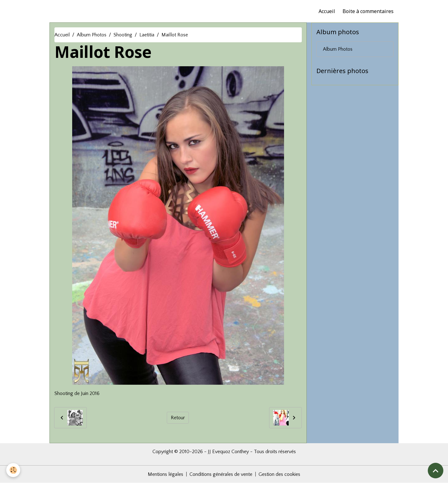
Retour (178, 418)
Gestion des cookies (279, 474)
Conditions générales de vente (221, 474)
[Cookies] (13, 470)
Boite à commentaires (368, 11)
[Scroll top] (436, 471)
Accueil (327, 11)
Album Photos (92, 35)
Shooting (123, 35)
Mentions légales (166, 474)
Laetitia (147, 35)
